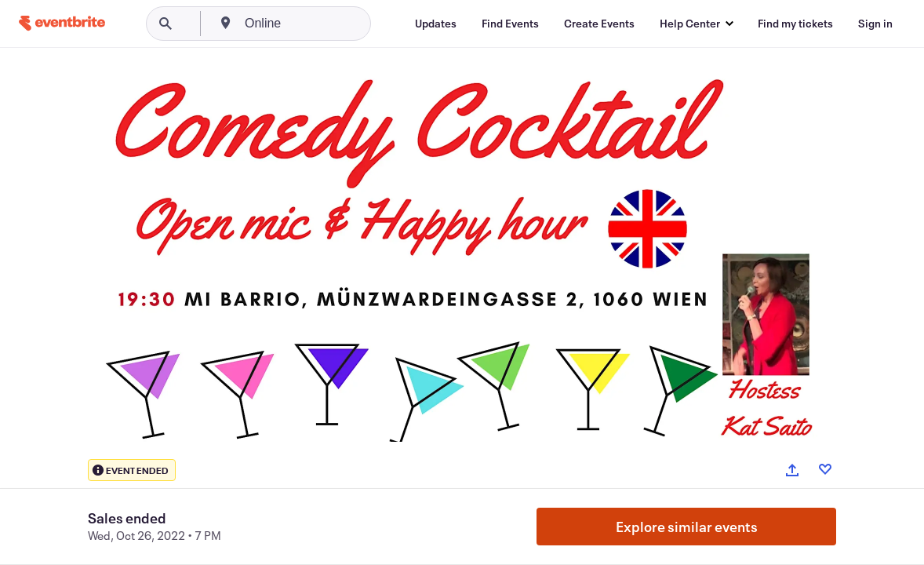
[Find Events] (510, 24)
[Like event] (825, 469)
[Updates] (436, 24)
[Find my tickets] (795, 24)
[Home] (62, 23)
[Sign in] (875, 24)
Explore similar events (687, 527)
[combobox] (323, 24)
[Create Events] (599, 24)
